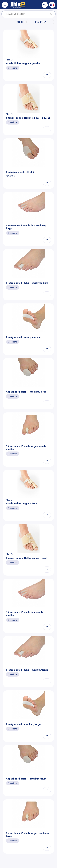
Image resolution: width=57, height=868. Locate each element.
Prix (39, 22)
